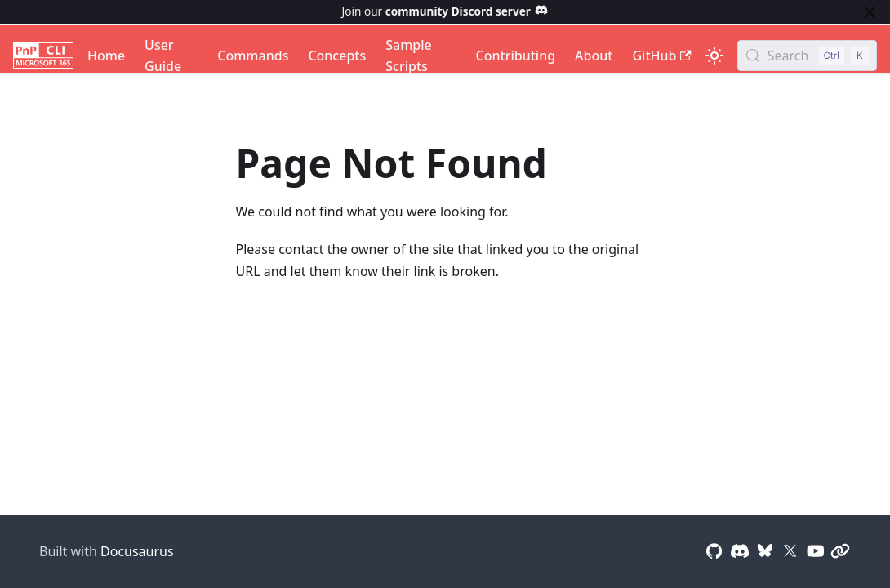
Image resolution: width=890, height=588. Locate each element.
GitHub (661, 56)
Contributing (516, 56)
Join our (445, 11)
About (594, 56)
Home (106, 56)
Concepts (337, 56)
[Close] (870, 12)
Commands (253, 56)
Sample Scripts (409, 56)
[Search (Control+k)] (807, 56)
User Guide (163, 56)
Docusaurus (137, 551)
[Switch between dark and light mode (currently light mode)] (714, 56)
